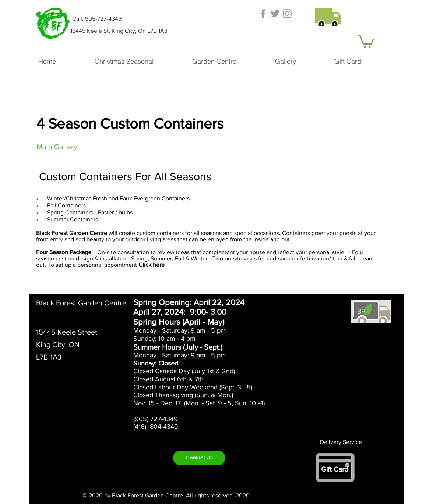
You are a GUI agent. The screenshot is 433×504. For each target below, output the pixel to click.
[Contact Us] (199, 458)
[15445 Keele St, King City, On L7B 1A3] (119, 31)
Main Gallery (57, 147)
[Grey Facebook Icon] (263, 14)
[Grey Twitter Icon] (275, 14)
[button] (328, 15)
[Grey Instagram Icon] (287, 14)
